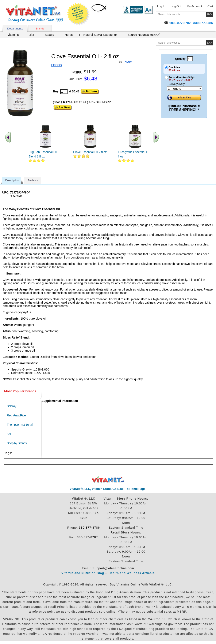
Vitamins (13, 35)
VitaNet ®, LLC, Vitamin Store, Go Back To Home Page (108, 489)
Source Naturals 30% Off (144, 35)
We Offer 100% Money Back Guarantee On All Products (78, 14)
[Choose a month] (185, 89)
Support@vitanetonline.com (113, 568)
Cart (210, 6)
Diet (31, 35)
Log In (161, 6)
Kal (9, 434)
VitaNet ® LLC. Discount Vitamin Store (108, 479)
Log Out (176, 6)
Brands (40, 29)
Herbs (69, 35)
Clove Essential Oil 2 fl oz (90, 152)
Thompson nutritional (20, 425)
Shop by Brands (18, 443)
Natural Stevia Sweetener (100, 35)
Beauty (49, 35)
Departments (15, 29)
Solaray (11, 406)
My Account (194, 6)
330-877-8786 (89, 528)
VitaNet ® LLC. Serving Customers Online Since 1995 (35, 14)
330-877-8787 (87, 537)
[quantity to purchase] (64, 92)
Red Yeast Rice (16, 415)
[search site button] (209, 43)
